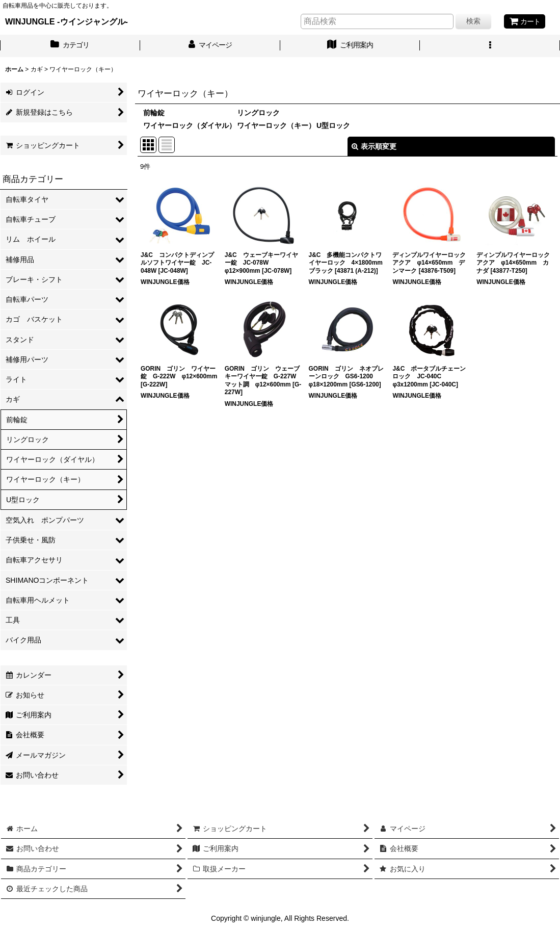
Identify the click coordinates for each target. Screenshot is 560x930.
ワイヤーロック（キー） (276, 125)
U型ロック (333, 125)
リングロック (258, 113)
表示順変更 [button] (374, 146)
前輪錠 (154, 113)
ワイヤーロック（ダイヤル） (190, 125)
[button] (490, 46)
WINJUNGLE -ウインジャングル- (66, 21)
